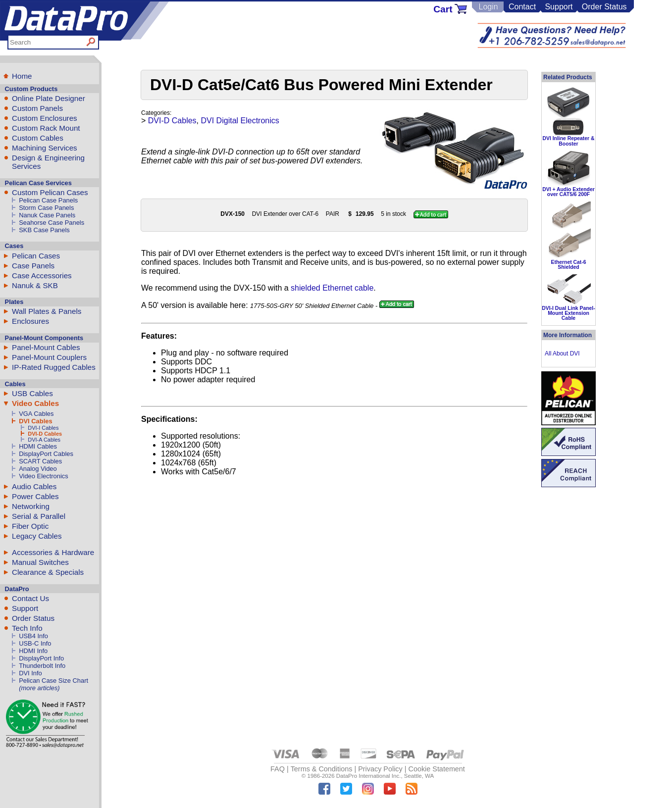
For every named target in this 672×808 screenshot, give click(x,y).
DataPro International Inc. (369, 776)
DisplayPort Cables (46, 454)
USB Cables (32, 393)
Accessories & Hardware (53, 552)
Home (22, 76)
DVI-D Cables (45, 434)
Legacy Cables (37, 536)
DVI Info (30, 673)
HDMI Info (33, 651)
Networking (31, 506)
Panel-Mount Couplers (49, 357)
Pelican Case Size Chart (53, 681)
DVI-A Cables (44, 440)
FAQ (278, 769)
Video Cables (35, 403)
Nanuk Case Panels (47, 215)
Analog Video (38, 469)
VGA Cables (36, 414)
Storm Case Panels (46, 208)
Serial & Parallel (39, 516)
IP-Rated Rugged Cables (54, 367)
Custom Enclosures (45, 118)
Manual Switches (40, 562)
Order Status (604, 7)
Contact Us (30, 598)
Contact (522, 7)
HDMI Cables (38, 446)
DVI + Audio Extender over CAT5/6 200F (569, 192)
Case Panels (33, 266)
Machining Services (45, 148)
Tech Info (27, 628)
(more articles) (39, 688)
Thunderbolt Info (42, 666)
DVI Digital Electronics (240, 121)
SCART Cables (40, 461)
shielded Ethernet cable (332, 288)
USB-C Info (35, 643)
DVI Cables (35, 421)
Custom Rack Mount (46, 128)
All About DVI (562, 353)
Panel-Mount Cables (46, 347)
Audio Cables (34, 486)
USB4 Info (33, 636)
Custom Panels (37, 108)
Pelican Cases (36, 256)
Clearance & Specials (48, 572)
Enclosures (30, 321)
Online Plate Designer (49, 98)
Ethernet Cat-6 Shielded (568, 265)
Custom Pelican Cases (50, 192)
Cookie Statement (436, 769)
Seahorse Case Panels (52, 223)
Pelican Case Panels (48, 200)
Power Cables (35, 496)
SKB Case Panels (44, 230)
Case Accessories (42, 276)
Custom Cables (38, 138)
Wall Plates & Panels (47, 311)
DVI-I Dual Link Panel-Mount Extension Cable (568, 313)
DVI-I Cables (43, 428)
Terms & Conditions (322, 769)
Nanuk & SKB (35, 285)
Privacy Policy (380, 769)
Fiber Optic (30, 526)
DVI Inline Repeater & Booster (568, 141)
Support (559, 7)
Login (488, 7)
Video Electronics (43, 476)
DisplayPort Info (41, 658)
